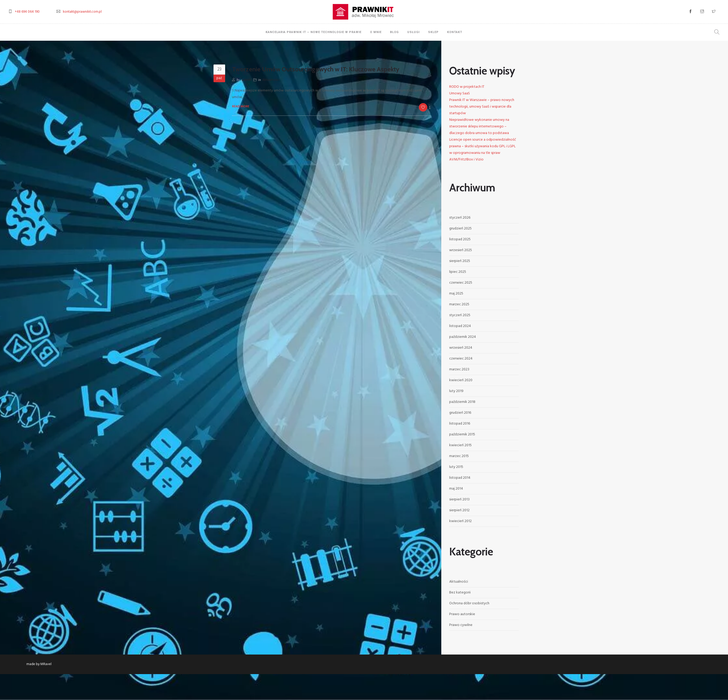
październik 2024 (463, 337)
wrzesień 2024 (461, 348)
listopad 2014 (460, 478)
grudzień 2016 (460, 413)
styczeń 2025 (460, 315)
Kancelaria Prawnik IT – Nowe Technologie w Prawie (314, 32)
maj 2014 (456, 489)
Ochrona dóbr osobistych (469, 603)
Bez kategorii (460, 593)
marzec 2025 (459, 304)
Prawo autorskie (462, 614)
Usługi (413, 32)
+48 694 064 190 (27, 12)
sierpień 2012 (459, 510)
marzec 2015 (459, 456)
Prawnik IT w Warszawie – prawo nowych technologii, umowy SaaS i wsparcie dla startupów (482, 107)
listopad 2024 (460, 326)
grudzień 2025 (460, 229)
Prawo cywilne (461, 625)
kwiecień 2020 (461, 380)
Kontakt (455, 32)
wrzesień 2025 (461, 250)
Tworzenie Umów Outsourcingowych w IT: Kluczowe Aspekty (316, 69)
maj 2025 (456, 294)
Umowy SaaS (460, 93)
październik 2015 (462, 434)
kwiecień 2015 (460, 445)
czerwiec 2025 (461, 283)
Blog (394, 32)
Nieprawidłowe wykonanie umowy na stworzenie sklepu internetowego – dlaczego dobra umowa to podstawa (479, 126)
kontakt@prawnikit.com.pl (82, 12)
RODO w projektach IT (467, 87)
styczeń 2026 (460, 218)
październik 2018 (462, 402)
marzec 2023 (459, 369)
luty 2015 (456, 467)
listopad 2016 (460, 424)
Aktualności (271, 80)
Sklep (433, 32)
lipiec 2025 (458, 272)
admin (246, 80)
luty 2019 (456, 391)
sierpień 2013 (459, 499)
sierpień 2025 (460, 261)
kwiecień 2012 (460, 521)
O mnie (376, 32)
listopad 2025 (460, 239)
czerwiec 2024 (461, 359)
